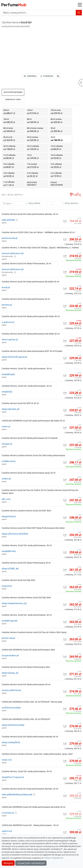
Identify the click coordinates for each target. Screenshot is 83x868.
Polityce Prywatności (54, 858)
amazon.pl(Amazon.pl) (13, 253)
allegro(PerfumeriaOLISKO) (15, 534)
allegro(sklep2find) (11, 742)
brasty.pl (6, 287)
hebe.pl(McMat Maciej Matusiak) (18, 795)
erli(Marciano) (9, 461)
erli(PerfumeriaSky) (11, 708)
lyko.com (6, 499)
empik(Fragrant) (10, 621)
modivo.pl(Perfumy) (11, 690)
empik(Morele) (9, 551)
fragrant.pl (7, 586)
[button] (80, 5)
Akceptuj (8, 863)
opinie (4, 223)
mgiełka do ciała (13, 100)
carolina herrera (11, 22)
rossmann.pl (9, 813)
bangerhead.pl (9, 516)
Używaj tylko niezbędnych (31, 863)
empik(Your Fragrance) (13, 777)
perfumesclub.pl (10, 238)
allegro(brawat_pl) (11, 409)
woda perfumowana (13, 92)
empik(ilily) (7, 392)
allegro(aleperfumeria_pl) (14, 603)
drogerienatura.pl (10, 655)
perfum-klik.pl (8, 638)
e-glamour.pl (8, 322)
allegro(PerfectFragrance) (14, 357)
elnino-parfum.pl (10, 340)
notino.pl (6, 426)
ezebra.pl (6, 479)
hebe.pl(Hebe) (10, 220)
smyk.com (7, 760)
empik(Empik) (8, 374)
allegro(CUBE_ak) (10, 569)
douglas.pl (7, 444)
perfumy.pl (7, 305)
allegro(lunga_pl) (10, 673)
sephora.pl (7, 831)
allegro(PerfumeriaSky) (13, 725)
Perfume (14, 5)
